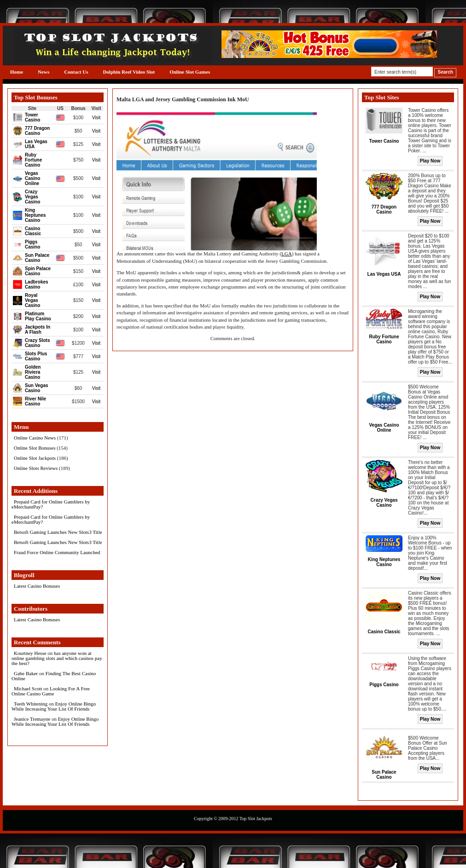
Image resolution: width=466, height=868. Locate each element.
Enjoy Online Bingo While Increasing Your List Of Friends (54, 706)
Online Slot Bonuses (35, 448)
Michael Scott (28, 689)
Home (17, 72)
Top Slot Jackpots (256, 819)
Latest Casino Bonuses (37, 586)
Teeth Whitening (31, 704)
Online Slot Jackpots (35, 458)
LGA (287, 254)
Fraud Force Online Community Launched (57, 552)
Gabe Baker (26, 673)
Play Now (430, 161)
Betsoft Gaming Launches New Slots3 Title (58, 532)
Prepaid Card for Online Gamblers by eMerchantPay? (51, 504)
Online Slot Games (190, 72)
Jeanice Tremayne (32, 719)
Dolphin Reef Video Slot (129, 72)
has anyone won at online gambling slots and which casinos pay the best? (57, 658)
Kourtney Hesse (30, 653)
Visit (96, 118)
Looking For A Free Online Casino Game (51, 691)
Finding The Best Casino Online (54, 676)
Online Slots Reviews (36, 468)
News (44, 72)
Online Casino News (35, 438)
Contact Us (76, 72)
